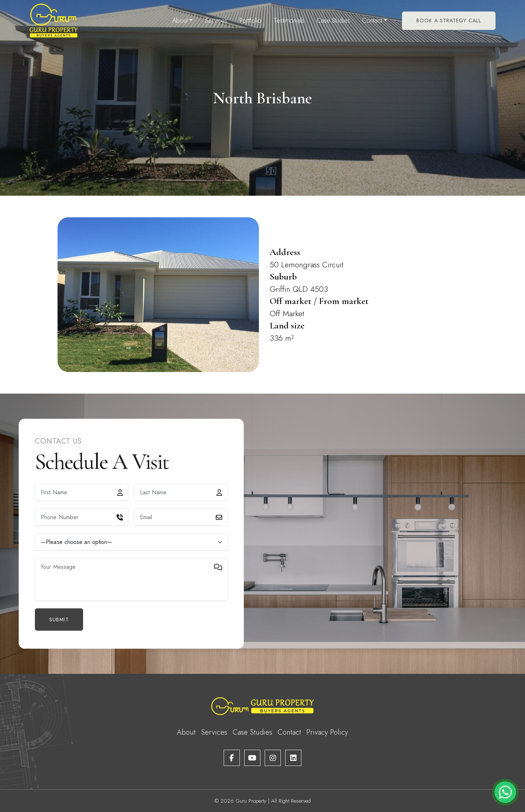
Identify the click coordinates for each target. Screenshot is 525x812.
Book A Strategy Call (449, 21)
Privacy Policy (327, 732)
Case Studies (333, 21)
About (180, 21)
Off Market (287, 313)
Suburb (283, 276)
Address (285, 252)
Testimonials (289, 21)
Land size (287, 325)
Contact (372, 21)
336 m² (282, 338)
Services (216, 21)
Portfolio (250, 21)
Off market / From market (319, 301)
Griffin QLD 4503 (299, 289)
